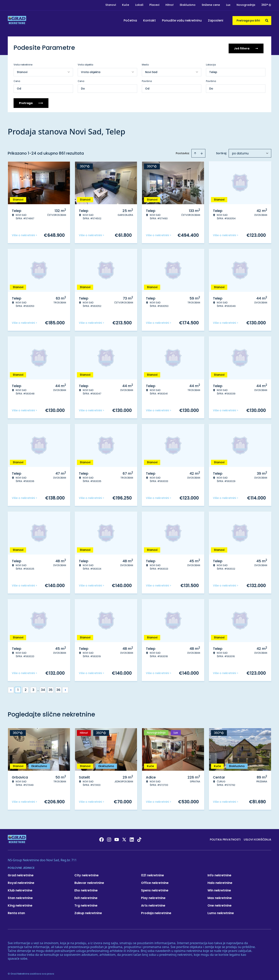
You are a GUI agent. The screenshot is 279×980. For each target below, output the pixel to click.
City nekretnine (87, 874)
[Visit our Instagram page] (109, 838)
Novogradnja (246, 5)
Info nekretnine (219, 874)
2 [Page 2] (26, 688)
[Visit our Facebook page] (102, 838)
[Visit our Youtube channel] (117, 838)
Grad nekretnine (21, 874)
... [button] (38, 688)
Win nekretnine (219, 889)
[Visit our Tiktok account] (139, 838)
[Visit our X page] (124, 838)
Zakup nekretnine (88, 912)
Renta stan (16, 912)
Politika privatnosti (225, 838)
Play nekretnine (153, 897)
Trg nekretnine (86, 904)
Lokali (139, 5)
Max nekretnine (220, 897)
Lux (228, 5)
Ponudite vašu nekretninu (182, 20)
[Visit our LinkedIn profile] (132, 838)
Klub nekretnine (20, 889)
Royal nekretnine (21, 881)
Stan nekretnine (20, 897)
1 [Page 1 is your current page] (18, 688)
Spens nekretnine (155, 889)
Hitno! (170, 5)
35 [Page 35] (51, 688)
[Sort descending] (202, 152)
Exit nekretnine (86, 897)
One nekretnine (220, 904)
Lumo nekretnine (221, 912)
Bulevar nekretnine (89, 881)
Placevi (154, 5)
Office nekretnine (155, 881)
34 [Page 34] (43, 688)
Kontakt (149, 20)
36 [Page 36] (58, 688)
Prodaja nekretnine (156, 912)
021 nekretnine (152, 874)
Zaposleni (216, 20)
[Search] (267, 21)
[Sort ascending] (195, 152)
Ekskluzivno (188, 5)
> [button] (65, 689)
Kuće (126, 5)
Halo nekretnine (220, 881)
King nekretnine (20, 904)
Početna (130, 20)
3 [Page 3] (33, 688)
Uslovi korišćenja (257, 838)
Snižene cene (211, 5)
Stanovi (111, 5)
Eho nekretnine (86, 889)
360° (266, 5)
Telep (213, 71)
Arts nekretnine (153, 904)
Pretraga (31, 102)
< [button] (11, 689)
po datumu (240, 152)
